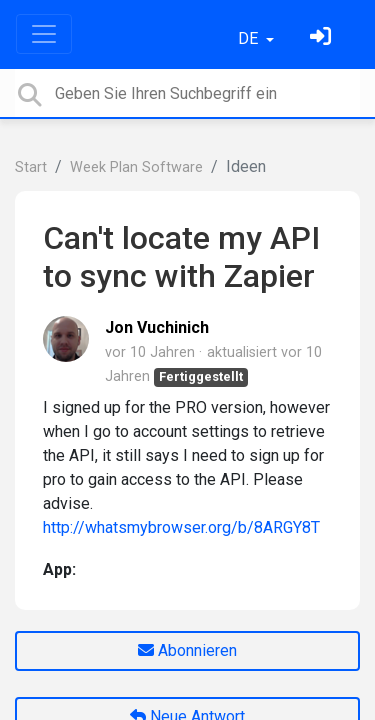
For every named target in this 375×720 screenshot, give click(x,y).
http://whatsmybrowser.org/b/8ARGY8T (181, 527)
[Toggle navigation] (44, 34)
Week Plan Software (136, 167)
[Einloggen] (323, 38)
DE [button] (250, 38)
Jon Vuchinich (157, 327)
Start (31, 167)
